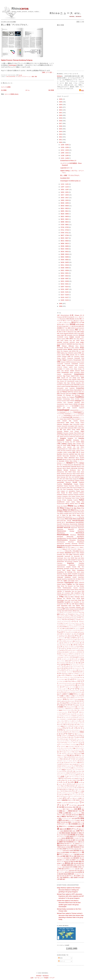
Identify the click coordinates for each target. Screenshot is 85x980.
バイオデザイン (63, 719)
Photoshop (77, 489)
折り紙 (61, 853)
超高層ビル (60, 863)
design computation (75, 373)
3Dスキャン (77, 321)
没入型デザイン (69, 876)
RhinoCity (81, 529)
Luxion (65, 452)
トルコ (60, 712)
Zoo (78, 611)
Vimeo (74, 599)
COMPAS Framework (71, 362)
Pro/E (63, 498)
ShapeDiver (70, 563)
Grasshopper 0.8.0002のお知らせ (70, 181)
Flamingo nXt (70, 395)
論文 (64, 879)
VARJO (82, 597)
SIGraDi (72, 569)
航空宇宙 (66, 835)
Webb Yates (72, 606)
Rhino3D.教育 (61, 522)
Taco (74, 584)
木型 (83, 876)
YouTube (59, 611)
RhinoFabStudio (63, 535)
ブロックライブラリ (69, 757)
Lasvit (64, 447)
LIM (62, 451)
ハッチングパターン (74, 723)
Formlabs (77, 399)
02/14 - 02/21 (65, 284)
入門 (83, 867)
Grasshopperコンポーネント (66, 412)
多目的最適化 (67, 858)
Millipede (59, 470)
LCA (74, 447)
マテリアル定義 (70, 768)
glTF (64, 408)
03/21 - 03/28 (65, 270)
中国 (69, 862)
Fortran (82, 399)
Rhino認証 (76, 551)
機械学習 (81, 815)
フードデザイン (66, 741)
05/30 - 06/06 (65, 246)
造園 (61, 856)
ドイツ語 (75, 707)
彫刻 (80, 861)
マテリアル (79, 766)
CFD (69, 356)
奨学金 (62, 844)
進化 (75, 845)
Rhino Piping (66, 517)
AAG (83, 326)
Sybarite (59, 584)
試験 (72, 840)
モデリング (63, 778)
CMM (83, 360)
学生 (61, 813)
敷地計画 (74, 872)
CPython (65, 367)
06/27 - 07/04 (65, 235)
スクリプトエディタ (64, 683)
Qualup (73, 502)
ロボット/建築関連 (62, 800)
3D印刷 (72, 324)
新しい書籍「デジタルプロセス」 (15, 25)
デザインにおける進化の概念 (77, 700)
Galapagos (78, 401)
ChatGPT (64, 358)
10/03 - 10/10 (65, 200)
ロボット (81, 798)
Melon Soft (81, 465)
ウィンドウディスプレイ (67, 630)
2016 (61, 126)
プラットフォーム (65, 748)
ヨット (65, 784)
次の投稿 (4, 90)
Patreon (82, 486)
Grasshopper (12, 65)
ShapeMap (81, 563)
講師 (76, 835)
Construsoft (67, 364)
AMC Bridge (81, 332)
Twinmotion (68, 591)
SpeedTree (64, 579)
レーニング (75, 795)
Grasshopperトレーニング (71, 414)
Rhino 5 (63, 508)
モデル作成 (74, 779)
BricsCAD (81, 349)
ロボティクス (80, 800)
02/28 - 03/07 (65, 279)
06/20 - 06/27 (65, 238)
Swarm (76, 582)
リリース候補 (81, 791)
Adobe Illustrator (61, 330)
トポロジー (77, 708)
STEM (82, 579)
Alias (75, 332)
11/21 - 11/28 (65, 158)
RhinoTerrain (61, 545)
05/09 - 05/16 (65, 254)
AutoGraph (66, 342)
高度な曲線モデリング (73, 836)
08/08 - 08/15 (65, 222)
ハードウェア (74, 717)
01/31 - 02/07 (65, 289)
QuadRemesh (61, 502)
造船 (64, 856)
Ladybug (64, 444)
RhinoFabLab (80, 533)
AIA (60, 332)
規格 (73, 819)
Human (59, 426)
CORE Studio (61, 365)
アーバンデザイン (68, 613)
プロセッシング (61, 756)
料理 (80, 878)
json (83, 437)
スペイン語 (74, 685)
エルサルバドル (63, 636)
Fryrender (64, 401)
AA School (76, 326)
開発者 (70, 811)
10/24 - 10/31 (65, 192)
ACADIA (73, 328)
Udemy (79, 591)
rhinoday (72, 531)
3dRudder (72, 319)
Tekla (58, 586)
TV (63, 591)
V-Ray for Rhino (69, 597)
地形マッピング (77, 860)
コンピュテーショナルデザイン (70, 664)
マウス (82, 764)
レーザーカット (67, 795)
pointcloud (76, 493)
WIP (64, 609)
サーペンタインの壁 (74, 670)
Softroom (75, 576)
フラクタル (71, 747)
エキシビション (79, 632)
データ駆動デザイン (72, 694)
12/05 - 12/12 (65, 153)
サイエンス (81, 670)
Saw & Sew (67, 558)
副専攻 (80, 872)
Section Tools (81, 560)
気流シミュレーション (65, 818)
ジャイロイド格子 (63, 679)
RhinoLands (70, 537)
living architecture (67, 451)
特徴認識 (67, 867)
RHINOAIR (81, 524)
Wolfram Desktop (70, 609)
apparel (59, 335)
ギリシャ (75, 652)
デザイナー (60, 700)
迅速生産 (63, 847)
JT (58, 438)
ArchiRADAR (60, 337)
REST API (78, 504)
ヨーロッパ (39, 978)
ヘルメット (65, 761)
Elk (63, 385)
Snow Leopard (61, 576)
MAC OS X (76, 452)
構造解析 (68, 833)
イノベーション (66, 622)
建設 (80, 826)
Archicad (81, 335)
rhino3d (69, 521)
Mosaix (82, 474)
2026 (61, 99)
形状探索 (75, 824)
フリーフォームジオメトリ (74, 750)
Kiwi (71, 442)
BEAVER (70, 344)
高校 (79, 835)
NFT (58, 479)
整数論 (61, 849)
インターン (77, 623)
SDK (69, 560)
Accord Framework (79, 328)
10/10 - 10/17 (65, 198)
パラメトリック (67, 728)
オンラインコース (65, 645)
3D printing (70, 317)
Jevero (62, 437)
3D (81, 315)
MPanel (67, 475)
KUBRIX (78, 442)
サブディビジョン (62, 674)
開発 (61, 811)
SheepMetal (81, 565)
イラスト (81, 622)
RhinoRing (68, 544)
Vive (83, 602)
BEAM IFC (64, 344)
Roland (82, 553)
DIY (67, 378)
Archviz (66, 337)
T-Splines (69, 584)
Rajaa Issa (80, 502)
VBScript (59, 598)
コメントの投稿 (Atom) (11, 94)
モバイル (80, 778)
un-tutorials (67, 593)
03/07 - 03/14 (65, 276)
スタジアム (81, 683)
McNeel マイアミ (79, 461)
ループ (59, 793)
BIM (58, 346)
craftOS (71, 367)
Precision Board (80, 496)
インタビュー (70, 625)
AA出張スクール (62, 328)
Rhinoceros (60, 529)
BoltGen (77, 348)
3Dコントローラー (68, 321)
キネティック (68, 652)
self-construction (69, 562)
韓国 (67, 815)
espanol (59, 387)
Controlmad (75, 364)
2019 (61, 118)
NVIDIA (59, 481)
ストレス (67, 685)
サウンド (59, 672)
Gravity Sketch (63, 419)
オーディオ (72, 640)
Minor (79, 470)
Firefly (74, 393)
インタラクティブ (79, 625)
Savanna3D (60, 556)
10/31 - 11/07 (65, 189)
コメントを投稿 (6, 87)
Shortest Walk (76, 567)
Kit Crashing (66, 442)
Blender (82, 346)
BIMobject (64, 346)
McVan (66, 465)
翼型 (72, 877)
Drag (70, 379)
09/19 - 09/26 (65, 206)
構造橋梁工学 (75, 833)
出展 (79, 842)
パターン (67, 721)
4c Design (63, 326)
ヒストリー (81, 734)
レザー (80, 795)
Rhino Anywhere (74, 512)
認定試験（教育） (80, 869)
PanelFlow (60, 484)
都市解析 (64, 865)
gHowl (82, 404)
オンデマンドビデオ (75, 643)
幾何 (77, 815)
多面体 (79, 856)
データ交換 (60, 696)
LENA (78, 449)
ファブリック (72, 739)
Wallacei (82, 604)
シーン (81, 674)
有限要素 (65, 877)
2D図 (72, 315)
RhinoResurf (81, 542)
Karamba (81, 438)
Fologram (72, 397)
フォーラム (81, 741)
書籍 (36, 77)
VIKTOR (69, 598)
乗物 (58, 845)
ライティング (71, 784)
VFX (64, 599)
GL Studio (82, 406)
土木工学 (79, 865)
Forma (72, 399)
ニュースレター (80, 714)
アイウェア (76, 613)
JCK (58, 437)
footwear (59, 399)
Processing (68, 498)
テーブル (77, 696)
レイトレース (70, 793)
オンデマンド (66, 643)
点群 (72, 863)
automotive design (74, 342)
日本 (71, 867)
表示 (70, 872)
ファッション (64, 739)
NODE (67, 479)
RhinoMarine (81, 537)
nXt (63, 481)
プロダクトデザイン (74, 755)
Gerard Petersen (69, 404)
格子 (77, 811)
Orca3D (75, 482)
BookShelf (60, 349)
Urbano (66, 595)
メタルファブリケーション (73, 773)
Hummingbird (71, 426)
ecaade (77, 381)
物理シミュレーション (78, 874)
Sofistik (70, 576)
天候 (64, 863)
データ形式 (81, 694)
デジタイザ (78, 701)
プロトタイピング (65, 759)
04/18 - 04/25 (65, 262)
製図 (75, 850)
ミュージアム (62, 771)
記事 (76, 818)
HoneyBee (66, 424)
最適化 (68, 838)
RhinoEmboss (61, 533)
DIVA (59, 378)
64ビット (69, 326)
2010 (61, 142)
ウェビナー (61, 632)
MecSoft (76, 465)
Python (81, 500)
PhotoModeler (70, 489)
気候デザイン (75, 817)
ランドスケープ (71, 788)
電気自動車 (76, 863)
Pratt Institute (72, 496)
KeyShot (69, 440)
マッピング (69, 766)
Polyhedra (76, 495)
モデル (69, 778)
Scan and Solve (79, 558)
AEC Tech (81, 330)
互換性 (74, 831)
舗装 (58, 876)
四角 (67, 840)
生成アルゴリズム (68, 849)
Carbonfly (72, 355)
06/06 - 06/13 (65, 243)
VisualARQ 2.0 (69, 602)
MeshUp (79, 467)
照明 (65, 844)
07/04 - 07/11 (65, 233)
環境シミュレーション (75, 813)
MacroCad (66, 454)
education (78, 383)
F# (83, 390)
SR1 (74, 579)
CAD (58, 353)
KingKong (59, 442)
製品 (81, 851)
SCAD (72, 558)
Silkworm (77, 569)
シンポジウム (67, 681)
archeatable (70, 335)
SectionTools (60, 561)
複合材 (66, 874)
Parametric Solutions (74, 486)
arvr (74, 340)
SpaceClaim (81, 577)
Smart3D (75, 574)
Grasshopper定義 (67, 417)
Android (66, 333)
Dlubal (74, 378)
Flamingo (81, 393)
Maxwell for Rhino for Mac (69, 459)
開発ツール (65, 811)
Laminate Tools (80, 444)
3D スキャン (76, 317)
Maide (76, 454)
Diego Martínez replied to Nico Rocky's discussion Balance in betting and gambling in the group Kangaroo (69, 890)
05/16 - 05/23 (65, 252)
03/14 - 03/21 (65, 273)
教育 (60, 820)
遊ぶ (69, 878)
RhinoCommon (62, 531)
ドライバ (65, 710)
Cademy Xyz (64, 353)
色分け (69, 845)
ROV (64, 555)
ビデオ (59, 736)
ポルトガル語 (73, 764)
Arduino (72, 337)
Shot (83, 567)
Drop (58, 381)
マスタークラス (61, 766)
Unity (72, 593)
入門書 (59, 869)
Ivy (80, 435)
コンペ (59, 668)
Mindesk (66, 470)
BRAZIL (70, 349)
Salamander (76, 555)
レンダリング (65, 798)
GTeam (73, 419)
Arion (83, 337)
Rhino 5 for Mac (71, 508)
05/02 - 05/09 (65, 257)
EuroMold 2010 (65, 178)
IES (58, 430)
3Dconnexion (63, 319)
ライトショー (78, 784)
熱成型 (70, 870)
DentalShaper (65, 372)
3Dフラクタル (68, 323)
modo (82, 472)
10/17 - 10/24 (65, 195)
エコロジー (68, 634)
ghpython (59, 406)
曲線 (67, 822)
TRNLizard (81, 590)
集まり (76, 842)
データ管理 (63, 694)
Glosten (59, 408)
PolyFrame (71, 495)
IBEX (76, 428)
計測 (77, 826)
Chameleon (77, 357)
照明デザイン (70, 844)
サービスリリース (67, 668)
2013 (61, 134)
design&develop (68, 374)
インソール (71, 623)
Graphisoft (81, 408)
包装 (61, 876)
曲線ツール (71, 822)
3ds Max (77, 319)
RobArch (62, 553)
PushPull (76, 500)
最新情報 (64, 838)
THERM (59, 588)
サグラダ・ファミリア (67, 672)
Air (62, 332)
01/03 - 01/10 (65, 300)
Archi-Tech (76, 335)
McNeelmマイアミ (62, 463)
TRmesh (76, 590)
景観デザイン (63, 826)
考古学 (62, 835)
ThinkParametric (67, 588)
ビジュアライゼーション (68, 734)
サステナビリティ (78, 672)
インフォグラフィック (75, 627)
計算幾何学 (71, 826)
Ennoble (71, 385)
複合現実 (61, 874)
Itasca (78, 435)
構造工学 (81, 833)
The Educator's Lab (70, 586)
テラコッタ (69, 707)
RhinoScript (74, 544)
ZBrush (75, 611)
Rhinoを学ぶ (69, 551)
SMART (70, 574)
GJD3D (76, 406)
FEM (67, 394)
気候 (71, 816)
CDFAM (59, 357)
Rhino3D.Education (78, 521)
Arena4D (78, 337)
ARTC (71, 339)
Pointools (59, 495)
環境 (67, 813)
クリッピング (77, 656)
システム (72, 678)
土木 (75, 865)
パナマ (81, 723)
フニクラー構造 (75, 745)
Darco (59, 371)
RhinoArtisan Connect (70, 526)
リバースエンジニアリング (69, 791)
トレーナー (65, 712)
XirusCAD (76, 609)
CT (64, 369)
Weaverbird (64, 606)
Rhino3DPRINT (80, 522)
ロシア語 (72, 798)
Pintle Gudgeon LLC (62, 491)
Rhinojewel (60, 537)
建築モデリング (72, 829)
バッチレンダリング (65, 723)
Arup (71, 341)
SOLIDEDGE (81, 576)
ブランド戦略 (72, 748)
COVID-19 (59, 367)
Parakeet (66, 486)
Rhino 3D (77, 506)
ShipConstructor (61, 567)
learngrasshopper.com (62, 449)
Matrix (66, 458)
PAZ (58, 488)
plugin (83, 491)
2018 (61, 121)
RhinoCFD (71, 529)
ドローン (81, 712)
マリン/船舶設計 (62, 770)
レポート (70, 797)
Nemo (83, 475)
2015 (61, 129)
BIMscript (71, 346)
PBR (68, 488)
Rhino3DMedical (70, 522)
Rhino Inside (76, 515)
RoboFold (68, 553)
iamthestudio (71, 428)
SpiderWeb (70, 579)
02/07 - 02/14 (65, 287)
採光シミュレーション (77, 838)
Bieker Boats (78, 344)
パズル (62, 721)
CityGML (59, 360)
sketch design (80, 572)
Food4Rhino (80, 397)
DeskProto (60, 376)
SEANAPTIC (74, 560)
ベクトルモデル (80, 759)
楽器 (64, 813)
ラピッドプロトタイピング (69, 786)
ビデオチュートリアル (75, 736)
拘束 (60, 833)
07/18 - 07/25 (65, 227)
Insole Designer (75, 431)
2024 (61, 105)
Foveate (59, 401)
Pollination (65, 495)
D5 (83, 369)
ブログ (76, 752)
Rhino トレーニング (74, 517)
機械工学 (59, 817)
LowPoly (78, 451)
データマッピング (75, 692)
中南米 (46, 978)
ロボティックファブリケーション (68, 803)
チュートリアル (74, 689)
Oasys (65, 481)
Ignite (65, 430)
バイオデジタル (72, 719)
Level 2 (82, 449)
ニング (70, 716)
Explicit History (69, 390)
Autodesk (60, 342)
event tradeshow (70, 388)
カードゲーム (63, 649)
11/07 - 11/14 (65, 187)
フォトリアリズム (62, 743)
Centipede (64, 357)
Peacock (75, 488)
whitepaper (79, 607)
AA (72, 326)
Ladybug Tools (71, 444)
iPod (83, 433)
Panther (82, 484)
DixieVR (63, 378)
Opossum (68, 482)
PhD (58, 489)
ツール (82, 689)
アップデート (66, 616)
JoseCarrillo (79, 437)
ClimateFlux (70, 360)
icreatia (79, 428)
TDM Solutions (80, 584)
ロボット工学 (72, 800)
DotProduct (60, 379)
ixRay (83, 435)
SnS (66, 576)
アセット (78, 614)
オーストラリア (65, 640)
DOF (83, 378)
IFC (61, 429)
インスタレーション (63, 623)
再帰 (80, 837)
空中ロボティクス (63, 824)
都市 (80, 863)
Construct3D (60, 364)
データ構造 (66, 696)
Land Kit (59, 445)
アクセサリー (72, 614)
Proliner (77, 498)
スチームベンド (61, 685)
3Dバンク (62, 323)
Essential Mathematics (72, 386)
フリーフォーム (63, 750)
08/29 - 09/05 (65, 214)
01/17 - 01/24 (65, 295)
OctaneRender (71, 481)
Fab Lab (59, 392)
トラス (69, 710)
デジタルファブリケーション (23, 77)
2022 (61, 110)
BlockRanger (60, 348)
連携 (61, 879)
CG (72, 356)
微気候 (66, 872)
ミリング (69, 771)
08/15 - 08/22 (65, 219)
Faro (83, 392)
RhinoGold (81, 535)
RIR (58, 553)
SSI (77, 579)
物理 (70, 874)
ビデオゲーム (65, 736)
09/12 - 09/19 (65, 208)
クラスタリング (65, 654)
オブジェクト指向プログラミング (75, 641)
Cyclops (80, 369)
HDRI (67, 423)
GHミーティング (67, 406)
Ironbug (74, 435)
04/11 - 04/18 (65, 265)
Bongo (82, 348)
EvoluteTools (80, 388)
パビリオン (77, 724)
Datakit (72, 371)
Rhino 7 (62, 512)
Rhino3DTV (60, 524)
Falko (80, 392)
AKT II (65, 332)
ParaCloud (60, 486)
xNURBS (82, 609)
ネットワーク (67, 718)
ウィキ (59, 630)
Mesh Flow (60, 467)
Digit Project (66, 376)
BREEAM (76, 349)
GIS (73, 406)
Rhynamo (82, 551)
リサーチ (71, 789)
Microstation (81, 468)
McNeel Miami (69, 461)
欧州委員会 (70, 807)
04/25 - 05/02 (65, 260)
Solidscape (60, 577)
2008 (61, 306)
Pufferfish (70, 500)
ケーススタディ (75, 657)
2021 (61, 113)
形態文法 (80, 824)
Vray (70, 604)
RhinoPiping (81, 540)
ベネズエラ (60, 761)
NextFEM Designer (79, 477)
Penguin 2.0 (81, 488)
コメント (62, 961)
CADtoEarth (71, 353)
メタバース (63, 773)
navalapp (78, 475)
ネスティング (76, 716)
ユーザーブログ (72, 780)
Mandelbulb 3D (74, 456)
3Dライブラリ (65, 324)
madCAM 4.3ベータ (66, 168)
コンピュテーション (67, 667)
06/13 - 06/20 (65, 241)
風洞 (77, 872)
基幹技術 (74, 815)
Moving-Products (61, 475)
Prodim (73, 498)
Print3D (59, 498)
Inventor (71, 433)
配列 (76, 870)
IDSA (83, 428)
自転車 (80, 840)
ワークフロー (73, 805)
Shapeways (72, 565)
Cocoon (63, 362)
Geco (65, 402)
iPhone (79, 433)
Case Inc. (77, 355)
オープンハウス (62, 641)
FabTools (76, 392)
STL (62, 581)
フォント (70, 743)
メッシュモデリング (76, 775)
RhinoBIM (60, 528)
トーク (79, 707)
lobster (74, 451)
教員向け (79, 820)
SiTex (75, 572)
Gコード (82, 419)
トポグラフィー (69, 708)
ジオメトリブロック (64, 678)
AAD (80, 326)
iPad (75, 433)
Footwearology (66, 399)
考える (59, 835)
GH (79, 404)
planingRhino (72, 491)
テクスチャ (63, 698)
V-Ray (61, 597)
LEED (74, 449)
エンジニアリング (75, 636)
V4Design (77, 597)
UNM (83, 593)
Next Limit (71, 477)
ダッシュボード (63, 689)
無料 (79, 876)
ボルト (68, 764)
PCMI (71, 488)
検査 (71, 831)
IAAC (66, 428)
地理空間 (66, 862)
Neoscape (63, 477)
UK (63, 593)
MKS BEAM (68, 472)
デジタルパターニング (78, 703)
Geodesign (70, 402)
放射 (63, 876)
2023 (61, 107)
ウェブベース (70, 632)
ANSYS (76, 333)
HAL (70, 421)
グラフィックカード (75, 654)
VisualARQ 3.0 (77, 602)
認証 (63, 869)
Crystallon (60, 369)
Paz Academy (63, 488)
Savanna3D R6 (69, 556)
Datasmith (77, 371)
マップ (73, 766)
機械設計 (64, 816)
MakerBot (59, 456)
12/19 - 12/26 (65, 147)
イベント (75, 621)
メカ (74, 771)
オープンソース (80, 639)
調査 (83, 862)
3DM (68, 319)
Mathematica (60, 458)
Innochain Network (63, 431)
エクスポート (61, 634)
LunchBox (60, 452)
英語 (66, 807)
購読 (82, 91)
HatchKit (82, 421)
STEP (58, 581)
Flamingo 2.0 (61, 395)
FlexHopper (78, 395)
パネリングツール (68, 724)
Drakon (79, 379)
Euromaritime (60, 388)
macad (82, 452)
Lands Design (71, 445)
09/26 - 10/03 (65, 203)
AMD (58, 333)
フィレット (79, 739)
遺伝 (81, 805)
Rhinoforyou (73, 535)
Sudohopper (60, 582)
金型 (76, 822)
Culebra (67, 369)
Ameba (62, 333)
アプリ (79, 618)
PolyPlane (82, 495)
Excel (63, 390)
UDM (83, 591)
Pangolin (76, 484)
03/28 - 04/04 (65, 268)
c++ (80, 351)
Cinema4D (77, 358)
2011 (61, 140)
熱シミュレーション (63, 870)
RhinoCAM (67, 528)
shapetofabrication (61, 565)
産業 (64, 840)
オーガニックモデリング (72, 638)
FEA (58, 393)
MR (71, 475)
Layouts (69, 447)
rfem (62, 506)
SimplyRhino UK (62, 572)
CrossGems (81, 367)
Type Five (74, 591)
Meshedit (74, 467)
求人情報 (81, 818)
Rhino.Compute (61, 519)
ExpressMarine (78, 390)
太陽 (71, 858)
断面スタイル (63, 860)
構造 (63, 833)
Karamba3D (61, 440)
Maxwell (59, 459)
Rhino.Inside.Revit (79, 519)
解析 (80, 809)
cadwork (76, 353)
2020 (61, 115)
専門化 (71, 853)
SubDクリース (80, 581)
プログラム (64, 754)
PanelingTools (68, 484)
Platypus (78, 491)
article (62, 341)
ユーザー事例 (73, 782)
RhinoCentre (81, 528)
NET (67, 477)
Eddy (65, 383)
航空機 (70, 835)
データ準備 (72, 696)
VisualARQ (60, 602)
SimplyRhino (81, 570)
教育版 (64, 820)
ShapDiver (76, 562)
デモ (65, 707)
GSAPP (69, 419)
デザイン (66, 699)
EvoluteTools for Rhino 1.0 (68, 161)
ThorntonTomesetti (61, 590)
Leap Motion (80, 447)
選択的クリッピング (69, 855)
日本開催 (75, 867)
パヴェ (59, 721)
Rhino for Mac (67, 515)
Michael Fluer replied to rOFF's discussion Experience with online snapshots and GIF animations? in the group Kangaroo (70, 896)
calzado (63, 355)
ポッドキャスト (66, 762)
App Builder (81, 333)
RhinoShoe (81, 544)
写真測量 (68, 842)
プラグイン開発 (65, 747)
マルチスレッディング (72, 770)
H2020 (59, 421)
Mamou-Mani (66, 456)
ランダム (65, 788)
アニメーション (72, 618)
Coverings (82, 365)
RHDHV (65, 506)
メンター (67, 776)
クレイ (68, 657)
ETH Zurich (81, 387)
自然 (77, 840)
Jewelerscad (72, 437)
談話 (71, 860)
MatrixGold (72, 458)
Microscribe (74, 468)
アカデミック (64, 614)
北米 (32, 978)
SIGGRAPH (67, 569)
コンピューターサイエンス (68, 663)
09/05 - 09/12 (65, 211)
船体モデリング (77, 852)
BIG (83, 344)
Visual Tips (81, 600)
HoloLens (60, 424)
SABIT (71, 554)
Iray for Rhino (61, 435)
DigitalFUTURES (75, 376)
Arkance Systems (61, 339)
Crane (75, 367)
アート (62, 612)
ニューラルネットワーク (63, 716)
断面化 (68, 860)
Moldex (59, 474)
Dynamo (62, 381)
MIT (83, 470)
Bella (74, 344)
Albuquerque (71, 332)
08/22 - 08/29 (65, 216)
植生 (66, 845)
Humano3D (64, 426)
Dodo (79, 378)
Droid (83, 379)
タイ (79, 687)
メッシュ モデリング (65, 775)
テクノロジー (81, 698)
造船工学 (68, 856)
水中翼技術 (68, 847)
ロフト (76, 798)
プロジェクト (70, 754)
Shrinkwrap (60, 568)
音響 (77, 807)
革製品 (80, 811)
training (68, 590)
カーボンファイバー (73, 649)
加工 (64, 809)
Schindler (65, 560)
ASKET (78, 341)
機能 (68, 817)
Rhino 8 (67, 512)
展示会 (67, 863)
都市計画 (70, 865)
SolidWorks (68, 577)
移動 (79, 805)
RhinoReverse (60, 544)
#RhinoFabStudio (65, 315)
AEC (77, 330)
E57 (66, 381)
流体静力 (76, 877)
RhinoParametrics (62, 540)
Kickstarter (76, 440)
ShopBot (68, 567)
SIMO (64, 570)
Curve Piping (74, 369)
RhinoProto (71, 542)
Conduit (82, 362)
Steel (79, 579)
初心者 (82, 842)
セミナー (63, 687)
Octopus (77, 481)
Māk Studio (81, 454)
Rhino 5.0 (66, 510)
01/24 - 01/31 (65, 292)
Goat (69, 408)
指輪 (69, 840)
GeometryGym (61, 404)
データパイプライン (75, 691)
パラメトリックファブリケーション (74, 730)
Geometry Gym (79, 402)
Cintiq (83, 358)
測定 (72, 856)
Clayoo (64, 360)
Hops (71, 424)
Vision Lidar (67, 600)
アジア (52, 978)
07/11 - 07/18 (65, 230)
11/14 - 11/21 (65, 184)
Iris (71, 435)
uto (68, 595)
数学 (72, 847)
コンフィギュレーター (79, 667)
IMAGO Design (71, 430)
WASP (59, 606)
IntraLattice (66, 433)
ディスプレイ (60, 691)
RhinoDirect (81, 531)
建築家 (62, 831)
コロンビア (68, 661)
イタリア (59, 622)
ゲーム (82, 657)
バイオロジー (80, 719)
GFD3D (75, 404)
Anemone (71, 333)
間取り (64, 815)
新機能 (72, 845)
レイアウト (64, 793)
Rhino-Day (81, 517)
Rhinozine (82, 546)
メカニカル (78, 771)
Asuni (82, 340)
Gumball (77, 419)
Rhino (70, 506)
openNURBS (60, 482)
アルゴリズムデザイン (69, 620)
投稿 (60, 958)
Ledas (70, 449)
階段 (74, 811)
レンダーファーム (76, 797)
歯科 (74, 840)
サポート (71, 674)
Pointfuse (82, 493)
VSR (73, 604)
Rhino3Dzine (66, 524)
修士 (73, 842)
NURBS (82, 479)
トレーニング (73, 712)
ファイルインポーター (68, 737)
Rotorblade (60, 555)
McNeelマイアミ (73, 463)
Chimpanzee (70, 358)
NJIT (64, 479)
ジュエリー (72, 679)
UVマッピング (73, 595)
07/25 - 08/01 (65, 225)
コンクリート (76, 661)
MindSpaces (73, 470)
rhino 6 (73, 510)
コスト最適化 (81, 659)
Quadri (68, 502)
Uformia (59, 593)
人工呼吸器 (80, 845)
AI (58, 332)
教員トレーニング (71, 820)
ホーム (28, 90)
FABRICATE (70, 392)
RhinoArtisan (60, 526)
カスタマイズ (63, 650)
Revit (82, 504)
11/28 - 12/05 (65, 155)
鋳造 (72, 861)
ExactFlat (59, 390)
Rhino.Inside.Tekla (61, 521)
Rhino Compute (64, 513)
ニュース (74, 714)
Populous (59, 496)
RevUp (59, 506)
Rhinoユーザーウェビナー (70, 549)
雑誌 (62, 840)
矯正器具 (63, 822)
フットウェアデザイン (65, 745)
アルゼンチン (80, 620)
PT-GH (64, 500)
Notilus (71, 479)
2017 (61, 123)
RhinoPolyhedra (61, 542)
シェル (75, 675)
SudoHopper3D (69, 582)
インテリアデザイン (63, 627)
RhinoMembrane (61, 538)
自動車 (61, 842)
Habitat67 (65, 421)
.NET (58, 315)
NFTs (61, 479)
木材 (61, 877)
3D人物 (59, 326)
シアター (76, 674)
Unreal (59, 595)
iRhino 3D (67, 435)
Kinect (82, 440)
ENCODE (67, 385)
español (63, 387)
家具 (76, 809)
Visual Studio (74, 600)
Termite (63, 586)
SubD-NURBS (71, 581)
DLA (70, 378)
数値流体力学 (78, 847)
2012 (61, 137)
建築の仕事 (63, 829)
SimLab (59, 570)
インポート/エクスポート (68, 628)
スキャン (74, 681)
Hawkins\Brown (61, 423)
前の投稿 (51, 90)
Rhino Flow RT (73, 514)
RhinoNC (75, 538)
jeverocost (66, 437)
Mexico (64, 468)
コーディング (73, 659)
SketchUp (60, 574)
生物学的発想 (66, 851)
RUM (67, 555)
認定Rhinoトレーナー (70, 869)
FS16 (68, 401)
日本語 (80, 867)
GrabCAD (74, 408)
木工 (58, 877)
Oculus (82, 481)
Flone (83, 395)
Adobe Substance (70, 330)
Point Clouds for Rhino (65, 493)
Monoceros (69, 474)
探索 (58, 860)
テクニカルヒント (72, 698)
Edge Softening (71, 383)
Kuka (82, 442)
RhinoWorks (76, 545)
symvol (64, 584)
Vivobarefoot (60, 604)
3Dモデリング (77, 322)
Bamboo (59, 344)
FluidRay (64, 397)
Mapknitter (81, 456)
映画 (63, 807)
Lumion (82, 451)
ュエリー (60, 784)
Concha (78, 362)
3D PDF (65, 317)
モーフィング (73, 777)
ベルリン (70, 761)
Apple (63, 335)
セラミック (69, 687)
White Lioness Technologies (68, 607)
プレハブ (69, 752)
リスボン (76, 790)
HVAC (76, 426)
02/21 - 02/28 (65, 281)
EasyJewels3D (71, 381)
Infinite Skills (80, 429)
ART (67, 339)
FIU (77, 394)
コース (59, 659)
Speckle (59, 579)
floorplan (59, 397)
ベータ (73, 759)
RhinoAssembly (80, 526)
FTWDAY (72, 401)
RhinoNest (81, 538)
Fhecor (70, 394)
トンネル (59, 714)
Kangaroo (63, 438)
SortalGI (75, 577)
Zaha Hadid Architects (67, 611)
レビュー (65, 796)
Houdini (82, 424)
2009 (61, 304)
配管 (73, 870)
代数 (80, 858)
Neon (58, 477)
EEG (83, 383)
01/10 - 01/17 (65, 297)
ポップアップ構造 (75, 763)
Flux (68, 397)
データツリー (67, 691)
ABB (69, 328)
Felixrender (63, 394)
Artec (75, 339)
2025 (61, 102)
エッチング (75, 634)
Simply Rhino (71, 570)
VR (67, 604)
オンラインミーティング (70, 647)
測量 (75, 856)
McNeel (59, 76)
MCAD (78, 459)
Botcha (65, 349)
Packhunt (81, 482)
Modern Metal (76, 472)
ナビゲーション (66, 714)
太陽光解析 (76, 858)
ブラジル (77, 747)
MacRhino (60, 454)
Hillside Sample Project (77, 423)
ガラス (79, 650)
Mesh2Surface (67, 467)
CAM (67, 355)
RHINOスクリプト (64, 547)
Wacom (77, 604)
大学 (83, 858)
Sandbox (82, 555)
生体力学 (76, 849)
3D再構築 (82, 325)
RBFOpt (67, 504)
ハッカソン (73, 721)
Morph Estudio (76, 474)
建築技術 (66, 831)
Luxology (70, 452)
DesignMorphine (79, 374)
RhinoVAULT (68, 545)
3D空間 (77, 325)
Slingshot (65, 574)
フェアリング (74, 741)
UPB (62, 595)
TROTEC (59, 591)
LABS (59, 444)
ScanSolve (60, 560)
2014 (61, 132)
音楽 (74, 807)
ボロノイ (78, 764)
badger (82, 342)
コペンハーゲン (61, 661)
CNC (59, 362)
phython (82, 489)
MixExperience (61, 472)
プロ (73, 752)
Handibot (76, 421)
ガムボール (70, 650)
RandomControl (61, 504)
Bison (77, 346)
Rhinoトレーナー (75, 548)
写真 (64, 842)
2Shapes (77, 315)
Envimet (82, 385)
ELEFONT (59, 385)
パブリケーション (73, 726)
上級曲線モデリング (79, 844)
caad (83, 351)
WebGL (78, 606)
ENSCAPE (77, 385)
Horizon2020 (76, 424)
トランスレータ (75, 710)
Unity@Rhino (77, 593)
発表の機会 (80, 870)
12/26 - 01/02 (65, 145)
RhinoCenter (74, 528)
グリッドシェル (69, 656)
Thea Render (80, 586)
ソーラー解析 (75, 687)
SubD (65, 581)
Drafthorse (66, 379)
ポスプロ (59, 763)
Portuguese (65, 496)
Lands (64, 445)
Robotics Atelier (76, 553)
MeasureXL (71, 465)
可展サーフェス (70, 809)
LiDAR (59, 451)
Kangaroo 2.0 (72, 438)
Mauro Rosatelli (80, 458)
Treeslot (72, 590)
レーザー (76, 793)
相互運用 (77, 854)
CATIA (82, 355)
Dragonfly (74, 379)
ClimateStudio (77, 360)
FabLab (64, 392)
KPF (74, 442)
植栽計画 (62, 845)
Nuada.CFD (76, 479)
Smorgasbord (81, 574)
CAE (80, 353)
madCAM (71, 454)
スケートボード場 (73, 683)
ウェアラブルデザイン (79, 630)
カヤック (75, 650)
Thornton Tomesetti (79, 588)
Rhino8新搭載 (74, 524)
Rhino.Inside (69, 519)
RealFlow (72, 504)
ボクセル (82, 761)
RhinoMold (69, 538)
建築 (33, 77)
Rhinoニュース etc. (66, 13)
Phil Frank (63, 489)
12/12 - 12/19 (65, 150)
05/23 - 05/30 (65, 249)
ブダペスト (75, 743)
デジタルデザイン (65, 703)
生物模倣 (71, 851)
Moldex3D (64, 474)
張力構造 (76, 861)
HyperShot (81, 426)
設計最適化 (66, 852)
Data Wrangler (65, 371)
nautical (74, 475)
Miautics (69, 468)
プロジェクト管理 (79, 754)
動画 (64, 867)
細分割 (59, 840)
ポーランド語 (76, 761)
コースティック (65, 659)
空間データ (80, 822)
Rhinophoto (73, 540)
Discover (82, 376)
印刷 (60, 807)
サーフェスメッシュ (78, 668)
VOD (65, 604)
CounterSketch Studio (72, 365)
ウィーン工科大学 (80, 629)
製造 (78, 850)
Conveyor (82, 364)
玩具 (70, 815)
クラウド (80, 652)
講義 (74, 835)
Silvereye (82, 569)
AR (65, 335)
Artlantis (66, 341)
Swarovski (82, 583)
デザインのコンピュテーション (66, 701)
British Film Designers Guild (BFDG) (66, 351)
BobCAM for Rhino (69, 348)
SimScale (70, 572)
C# (77, 351)
